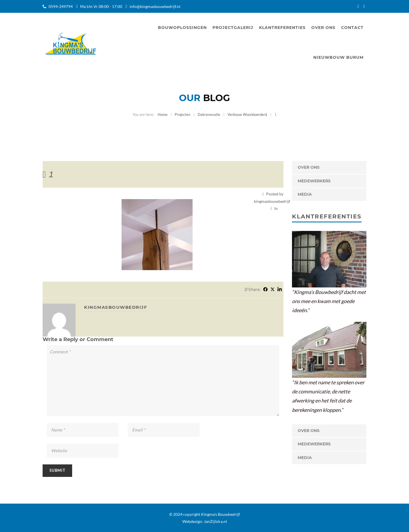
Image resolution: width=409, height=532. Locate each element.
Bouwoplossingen (182, 28)
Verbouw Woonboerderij (247, 114)
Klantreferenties (282, 28)
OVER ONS (309, 167)
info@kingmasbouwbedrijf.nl (155, 6)
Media (305, 194)
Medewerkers (314, 181)
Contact (352, 28)
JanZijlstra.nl (215, 521)
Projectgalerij (233, 28)
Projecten (182, 114)
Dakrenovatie (209, 114)
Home (163, 114)
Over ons (323, 28)
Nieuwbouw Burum (338, 57)
